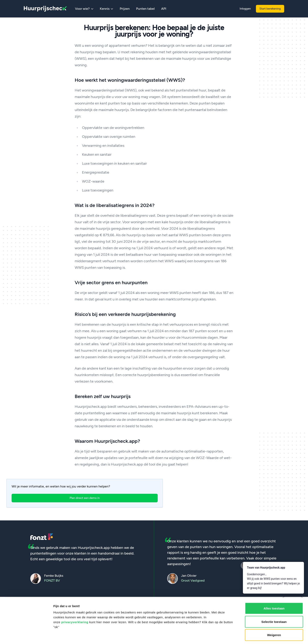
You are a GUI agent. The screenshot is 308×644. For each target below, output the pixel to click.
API (164, 9)
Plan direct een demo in (85, 498)
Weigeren (274, 605)
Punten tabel (145, 9)
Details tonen (220, 636)
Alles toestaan (274, 579)
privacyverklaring (75, 593)
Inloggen (245, 9)
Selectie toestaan (274, 592)
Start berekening (270, 9)
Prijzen (125, 9)
